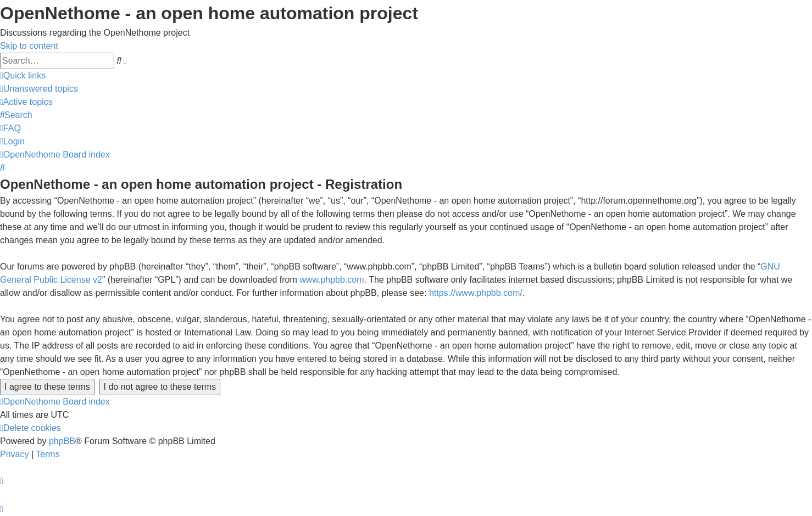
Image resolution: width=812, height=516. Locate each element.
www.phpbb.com (332, 280)
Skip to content (29, 46)
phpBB (62, 441)
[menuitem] (39, 89)
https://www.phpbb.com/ (476, 293)
